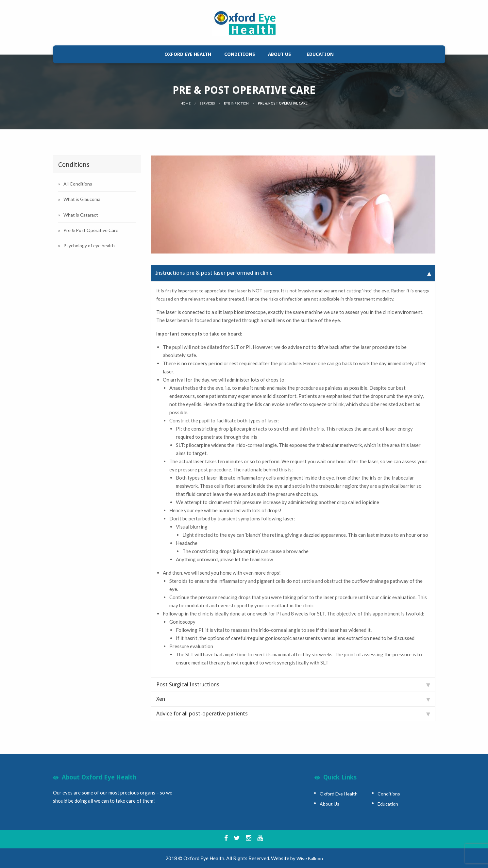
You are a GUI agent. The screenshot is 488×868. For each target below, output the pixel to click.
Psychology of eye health (89, 246)
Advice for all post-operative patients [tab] (293, 713)
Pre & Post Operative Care (91, 230)
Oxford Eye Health (188, 54)
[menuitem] (188, 54)
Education (320, 54)
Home (185, 103)
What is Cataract (81, 215)
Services (207, 103)
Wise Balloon (310, 858)
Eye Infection (236, 103)
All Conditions (78, 184)
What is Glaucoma (82, 199)
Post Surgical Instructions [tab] (293, 684)
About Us (279, 54)
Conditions (240, 54)
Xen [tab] (293, 699)
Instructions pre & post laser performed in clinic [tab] (293, 273)
